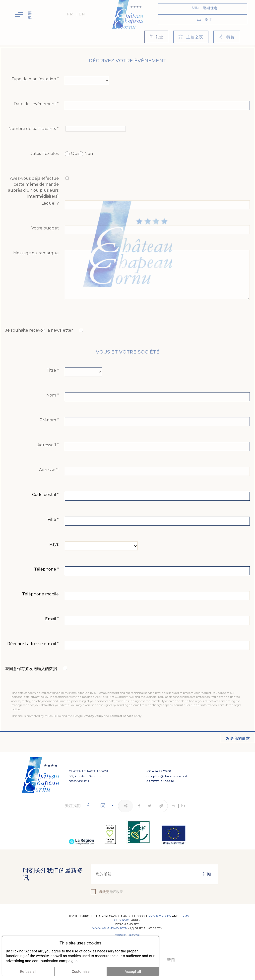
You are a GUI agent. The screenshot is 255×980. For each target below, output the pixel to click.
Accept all (133, 972)
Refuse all (28, 972)
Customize (81, 972)
